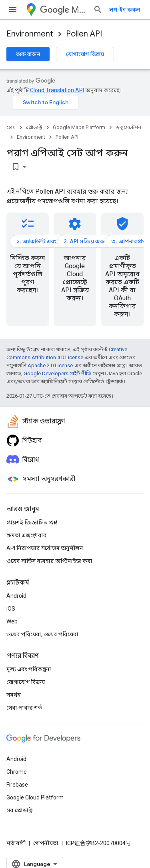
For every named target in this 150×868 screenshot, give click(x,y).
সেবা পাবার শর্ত (24, 708)
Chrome (17, 772)
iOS (11, 609)
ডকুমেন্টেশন (128, 127)
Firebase (17, 785)
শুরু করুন (28, 54)
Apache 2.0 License (50, 365)
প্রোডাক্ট (34, 127)
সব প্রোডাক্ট (19, 810)
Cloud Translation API (57, 90)
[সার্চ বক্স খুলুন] (98, 10)
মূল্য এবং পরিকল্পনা (29, 669)
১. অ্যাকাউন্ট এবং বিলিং (43, 241)
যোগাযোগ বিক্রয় (85, 54)
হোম (11, 127)
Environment (30, 34)
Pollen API (84, 34)
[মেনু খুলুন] (13, 10)
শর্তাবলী (16, 843)
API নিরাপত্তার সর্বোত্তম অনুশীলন (45, 548)
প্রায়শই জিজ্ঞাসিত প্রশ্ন (32, 522)
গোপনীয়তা (46, 843)
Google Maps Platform (79, 127)
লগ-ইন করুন (125, 10)
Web (12, 621)
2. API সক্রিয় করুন (86, 241)
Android (16, 596)
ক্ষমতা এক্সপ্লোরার (27, 535)
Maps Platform (63, 10)
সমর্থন (14, 695)
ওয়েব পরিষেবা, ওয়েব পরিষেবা (42, 634)
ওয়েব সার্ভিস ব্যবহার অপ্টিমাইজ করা (49, 561)
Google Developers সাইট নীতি (57, 373)
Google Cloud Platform (35, 797)
